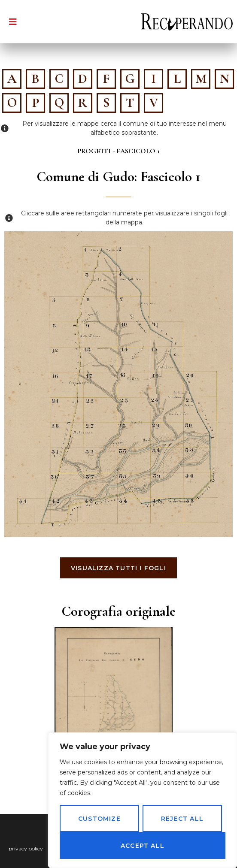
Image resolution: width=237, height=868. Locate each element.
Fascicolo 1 (138, 151)
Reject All (182, 819)
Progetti (94, 151)
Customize (99, 819)
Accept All (143, 846)
